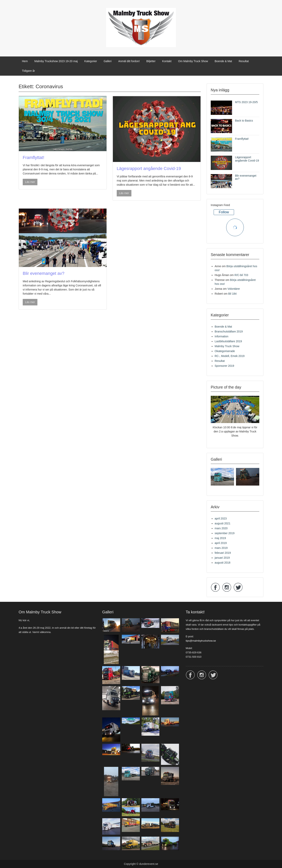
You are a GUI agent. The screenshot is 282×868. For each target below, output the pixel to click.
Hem (25, 61)
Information (221, 336)
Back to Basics (244, 121)
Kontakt (167, 61)
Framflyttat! (33, 158)
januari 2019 (222, 558)
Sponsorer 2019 (224, 366)
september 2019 (225, 533)
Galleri (108, 61)
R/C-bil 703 (241, 275)
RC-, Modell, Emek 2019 (230, 356)
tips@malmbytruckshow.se (201, 641)
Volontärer (234, 289)
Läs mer (30, 182)
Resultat (244, 61)
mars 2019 (221, 548)
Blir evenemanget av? (44, 273)
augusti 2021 (222, 523)
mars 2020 (221, 528)
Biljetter (151, 61)
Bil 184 (232, 294)
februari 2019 (223, 553)
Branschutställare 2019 (229, 331)
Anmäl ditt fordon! (129, 61)
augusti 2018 (222, 563)
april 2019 (221, 543)
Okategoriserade (225, 351)
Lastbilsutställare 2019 (228, 341)
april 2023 (221, 518)
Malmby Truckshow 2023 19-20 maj (56, 61)
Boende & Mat (223, 61)
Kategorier (91, 61)
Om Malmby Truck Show (193, 61)
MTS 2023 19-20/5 (246, 102)
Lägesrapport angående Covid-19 (149, 168)
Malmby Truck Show (227, 346)
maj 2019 (220, 538)
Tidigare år (28, 71)
